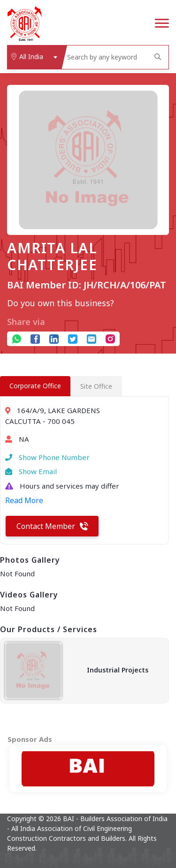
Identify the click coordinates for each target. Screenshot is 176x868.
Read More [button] (24, 500)
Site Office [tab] (96, 386)
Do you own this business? (61, 303)
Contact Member (52, 526)
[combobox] (34, 57)
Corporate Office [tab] (35, 386)
